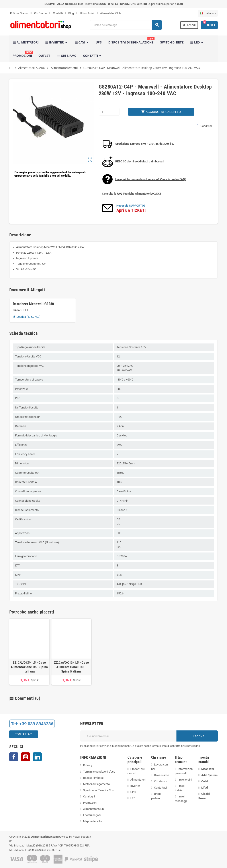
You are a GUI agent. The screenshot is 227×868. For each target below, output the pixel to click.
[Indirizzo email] (128, 736)
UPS (133, 792)
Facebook (14, 757)
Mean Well (208, 769)
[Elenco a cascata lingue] (208, 13)
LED (133, 798)
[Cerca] (126, 25)
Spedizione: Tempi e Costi (99, 790)
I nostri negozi (92, 815)
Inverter (135, 786)
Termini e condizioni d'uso (99, 772)
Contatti (56, 13)
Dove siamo (161, 775)
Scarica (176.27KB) (27, 317)
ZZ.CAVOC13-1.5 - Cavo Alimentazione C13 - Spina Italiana (71, 667)
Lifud (204, 788)
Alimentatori (138, 780)
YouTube (25, 757)
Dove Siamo (19, 13)
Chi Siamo (39, 13)
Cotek (205, 781)
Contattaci (24, 734)
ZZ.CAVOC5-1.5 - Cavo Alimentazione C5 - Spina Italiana (29, 667)
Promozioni (90, 803)
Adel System (209, 775)
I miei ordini (185, 780)
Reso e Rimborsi (93, 778)
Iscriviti (197, 736)
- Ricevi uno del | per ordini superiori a (113, 4)
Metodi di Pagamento (96, 784)
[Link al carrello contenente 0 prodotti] (209, 25)
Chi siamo (160, 781)
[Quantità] (109, 112)
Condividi (204, 126)
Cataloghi (89, 796)
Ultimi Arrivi (85, 13)
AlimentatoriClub (109, 13)
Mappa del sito (92, 821)
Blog (70, 13)
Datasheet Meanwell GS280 (33, 304)
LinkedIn (37, 757)
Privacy (88, 765)
